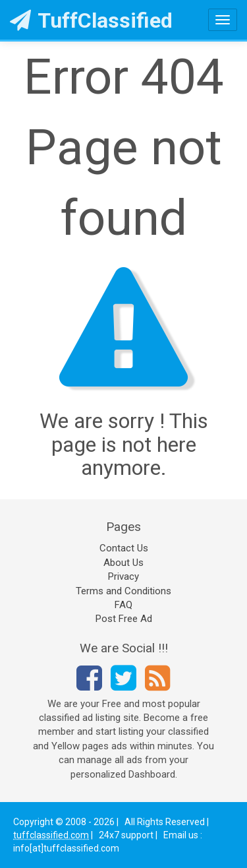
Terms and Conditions (123, 591)
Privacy (123, 576)
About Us (123, 563)
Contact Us (124, 548)
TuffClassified (91, 20)
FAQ (123, 605)
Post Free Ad (124, 619)
